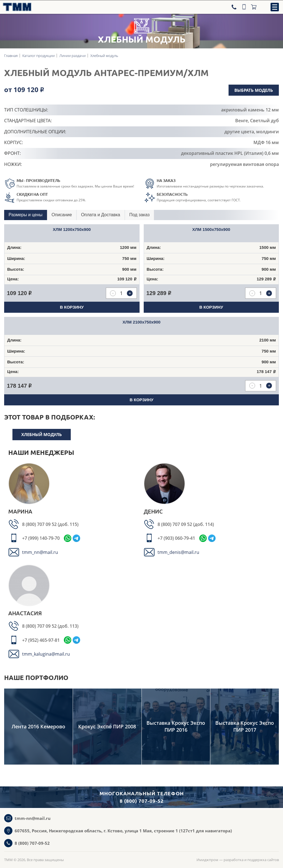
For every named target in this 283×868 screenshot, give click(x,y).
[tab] (26, 215)
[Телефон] (235, 7)
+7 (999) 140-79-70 (41, 538)
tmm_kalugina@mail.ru (46, 654)
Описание (62, 215)
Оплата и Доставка (101, 215)
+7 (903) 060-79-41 (176, 538)
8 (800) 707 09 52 (40, 524)
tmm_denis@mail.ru (178, 552)
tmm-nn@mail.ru (33, 818)
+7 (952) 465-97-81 (41, 640)
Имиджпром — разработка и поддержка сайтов (238, 860)
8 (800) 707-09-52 (32, 843)
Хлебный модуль (42, 434)
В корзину (72, 307)
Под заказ (139, 215)
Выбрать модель (254, 90)
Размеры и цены (26, 215)
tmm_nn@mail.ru (40, 552)
